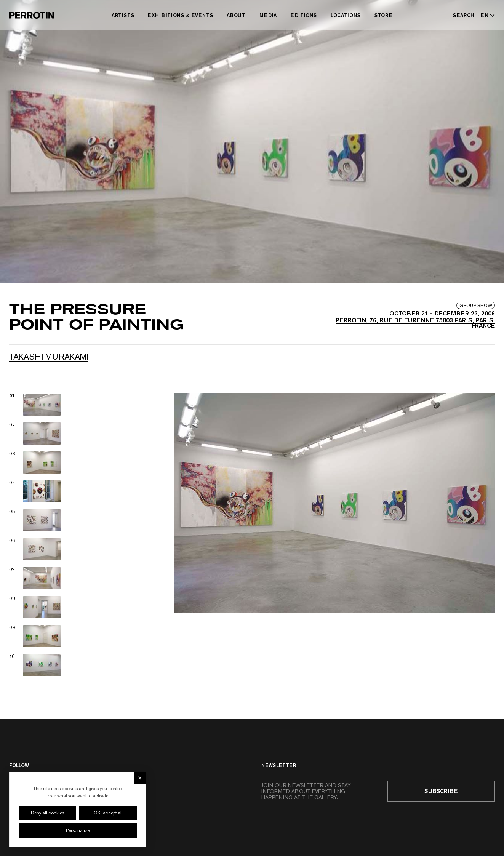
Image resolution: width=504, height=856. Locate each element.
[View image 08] (35, 607)
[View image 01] (35, 405)
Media (268, 15)
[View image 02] (35, 434)
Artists (123, 15)
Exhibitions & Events (180, 15)
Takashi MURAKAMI (49, 357)
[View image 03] (35, 462)
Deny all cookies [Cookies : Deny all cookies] (48, 813)
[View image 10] (35, 665)
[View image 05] (35, 520)
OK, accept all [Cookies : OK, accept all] (108, 813)
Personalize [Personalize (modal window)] (78, 830)
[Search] (464, 15)
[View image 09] (35, 636)
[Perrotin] (32, 15)
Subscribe (441, 791)
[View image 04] (35, 491)
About (236, 15)
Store (383, 15)
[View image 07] (35, 578)
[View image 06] (35, 549)
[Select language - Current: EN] (486, 15)
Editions (304, 15)
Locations (346, 15)
